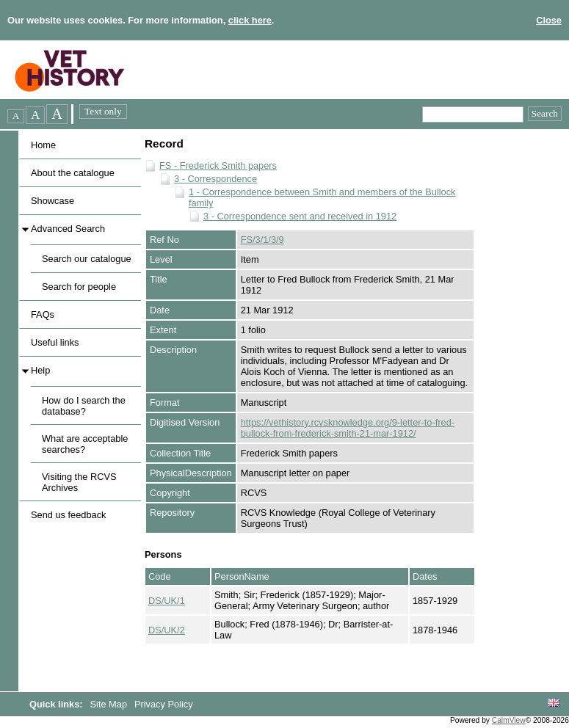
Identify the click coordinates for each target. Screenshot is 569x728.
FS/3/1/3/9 (262, 240)
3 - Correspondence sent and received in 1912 (300, 216)
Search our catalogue (87, 259)
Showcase (52, 201)
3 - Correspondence (215, 179)
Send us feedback (68, 515)
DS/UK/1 (167, 601)
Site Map (110, 704)
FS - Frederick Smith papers (218, 165)
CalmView (509, 720)
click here (250, 20)
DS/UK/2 (167, 630)
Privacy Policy (164, 704)
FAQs (43, 314)
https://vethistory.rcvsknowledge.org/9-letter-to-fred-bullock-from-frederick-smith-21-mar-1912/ (348, 428)
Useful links (55, 342)
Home (43, 145)
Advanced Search (68, 229)
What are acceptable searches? (85, 444)
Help (40, 370)
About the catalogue (73, 173)
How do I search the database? (84, 406)
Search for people (79, 287)
